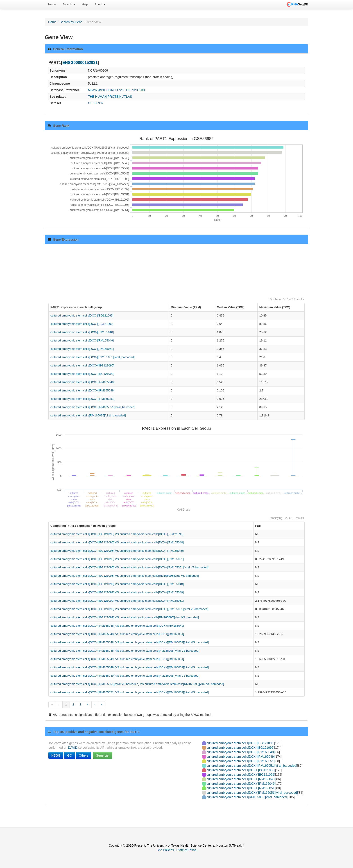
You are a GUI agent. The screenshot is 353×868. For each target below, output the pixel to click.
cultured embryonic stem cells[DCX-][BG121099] (82, 324)
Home (52, 4)
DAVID (73, 748)
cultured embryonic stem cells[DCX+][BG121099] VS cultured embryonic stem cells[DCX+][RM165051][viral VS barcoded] (129, 609)
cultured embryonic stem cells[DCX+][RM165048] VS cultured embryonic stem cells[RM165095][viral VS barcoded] (125, 651)
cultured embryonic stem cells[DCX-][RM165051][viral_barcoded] (93, 357)
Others (84, 755)
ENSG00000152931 (80, 63)
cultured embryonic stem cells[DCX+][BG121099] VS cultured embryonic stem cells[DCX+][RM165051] (117, 601)
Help (85, 4)
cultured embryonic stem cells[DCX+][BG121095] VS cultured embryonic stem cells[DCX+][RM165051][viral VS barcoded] (129, 567)
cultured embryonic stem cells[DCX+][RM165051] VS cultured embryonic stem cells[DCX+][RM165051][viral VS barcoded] (130, 692)
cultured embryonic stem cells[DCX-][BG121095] (82, 315)
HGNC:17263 (116, 90)
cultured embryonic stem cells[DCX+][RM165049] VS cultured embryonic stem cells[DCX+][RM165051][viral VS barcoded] (130, 667)
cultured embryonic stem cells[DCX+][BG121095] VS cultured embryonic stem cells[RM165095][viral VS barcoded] (125, 576)
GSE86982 (96, 103)
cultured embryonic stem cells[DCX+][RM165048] (82, 382)
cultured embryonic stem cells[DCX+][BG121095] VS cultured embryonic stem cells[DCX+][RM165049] (117, 551)
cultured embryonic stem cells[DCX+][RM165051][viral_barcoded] (93, 407)
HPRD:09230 (135, 90)
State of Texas (186, 850)
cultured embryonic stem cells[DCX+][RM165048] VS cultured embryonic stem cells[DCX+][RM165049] (117, 626)
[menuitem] (52, 5)
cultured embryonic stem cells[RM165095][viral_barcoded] (88, 415)
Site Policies (165, 850)
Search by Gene (71, 22)
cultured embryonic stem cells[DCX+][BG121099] (82, 374)
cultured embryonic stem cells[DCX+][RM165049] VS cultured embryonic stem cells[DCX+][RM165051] (117, 659)
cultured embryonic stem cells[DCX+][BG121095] (82, 365)
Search (69, 4)
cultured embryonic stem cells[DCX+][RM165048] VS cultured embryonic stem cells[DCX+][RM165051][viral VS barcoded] (130, 642)
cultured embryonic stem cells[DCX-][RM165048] (82, 332)
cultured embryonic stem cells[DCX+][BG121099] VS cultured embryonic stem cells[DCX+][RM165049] (117, 592)
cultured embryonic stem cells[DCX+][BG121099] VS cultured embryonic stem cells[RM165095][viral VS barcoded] (125, 617)
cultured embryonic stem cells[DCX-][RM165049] (82, 340)
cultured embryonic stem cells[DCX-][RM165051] (82, 349)
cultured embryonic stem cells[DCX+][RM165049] (82, 390)
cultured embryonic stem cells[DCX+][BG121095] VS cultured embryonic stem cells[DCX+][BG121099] (117, 534)
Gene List (103, 755)
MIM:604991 (97, 90)
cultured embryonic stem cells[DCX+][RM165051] (82, 399)
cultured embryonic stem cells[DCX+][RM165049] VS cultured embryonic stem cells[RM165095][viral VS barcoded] (125, 676)
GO (70, 755)
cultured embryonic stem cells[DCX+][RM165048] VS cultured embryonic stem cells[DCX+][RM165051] (117, 634)
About (100, 4)
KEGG (56, 755)
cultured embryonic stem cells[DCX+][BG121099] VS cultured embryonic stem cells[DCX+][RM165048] (117, 584)
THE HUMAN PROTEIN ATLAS (110, 97)
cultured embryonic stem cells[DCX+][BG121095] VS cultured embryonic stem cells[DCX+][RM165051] (117, 559)
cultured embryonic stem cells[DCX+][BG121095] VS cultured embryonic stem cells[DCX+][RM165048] (117, 542)
